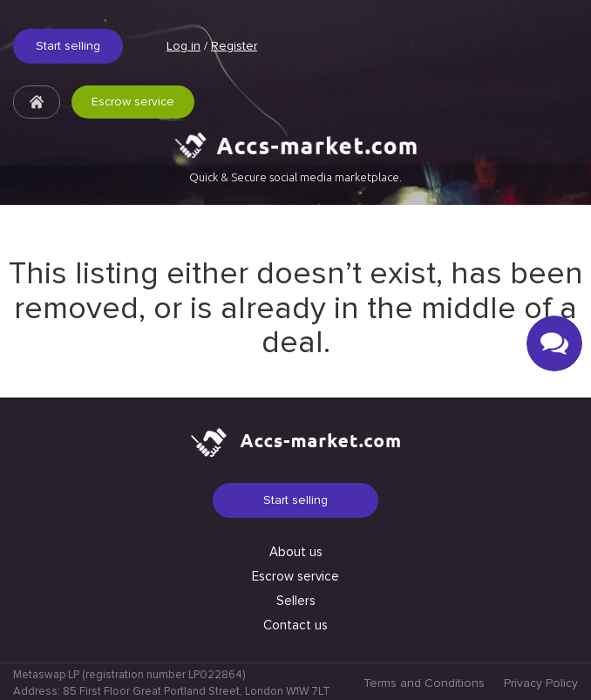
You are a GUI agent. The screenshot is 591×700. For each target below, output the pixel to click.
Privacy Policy (541, 683)
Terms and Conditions (424, 683)
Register (234, 46)
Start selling (68, 46)
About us (296, 552)
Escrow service (133, 102)
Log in (183, 46)
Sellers (296, 601)
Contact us (295, 625)
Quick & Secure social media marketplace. (295, 177)
